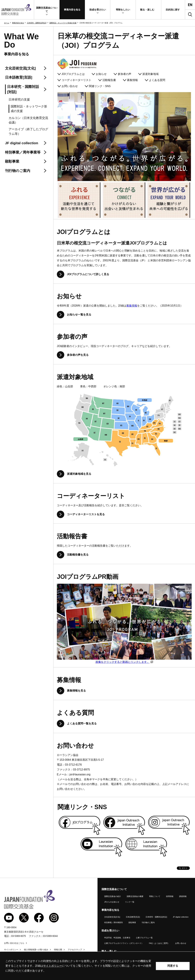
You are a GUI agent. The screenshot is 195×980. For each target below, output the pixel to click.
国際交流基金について (114, 889)
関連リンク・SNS (100, 86)
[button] (47, 10)
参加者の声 (124, 74)
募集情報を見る (76, 691)
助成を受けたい (110, 930)
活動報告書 (109, 80)
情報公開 (58, 950)
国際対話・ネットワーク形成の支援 (63, 23)
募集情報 (132, 80)
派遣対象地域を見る (79, 474)
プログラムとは (73, 74)
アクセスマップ (75, 950)
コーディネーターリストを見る (86, 514)
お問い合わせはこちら (14, 943)
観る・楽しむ (109, 951)
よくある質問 (157, 80)
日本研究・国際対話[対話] (37, 23)
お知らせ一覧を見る (79, 315)
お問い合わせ (70, 86)
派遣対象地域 (150, 74)
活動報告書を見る (78, 555)
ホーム (7, 23)
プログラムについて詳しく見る (88, 274)
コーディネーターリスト (76, 80)
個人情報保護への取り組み (36, 950)
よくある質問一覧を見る (82, 723)
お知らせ (101, 74)
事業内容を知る (18, 23)
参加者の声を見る (78, 355)
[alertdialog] (97, 966)
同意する (173, 966)
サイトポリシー (11, 950)
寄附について (155, 896)
